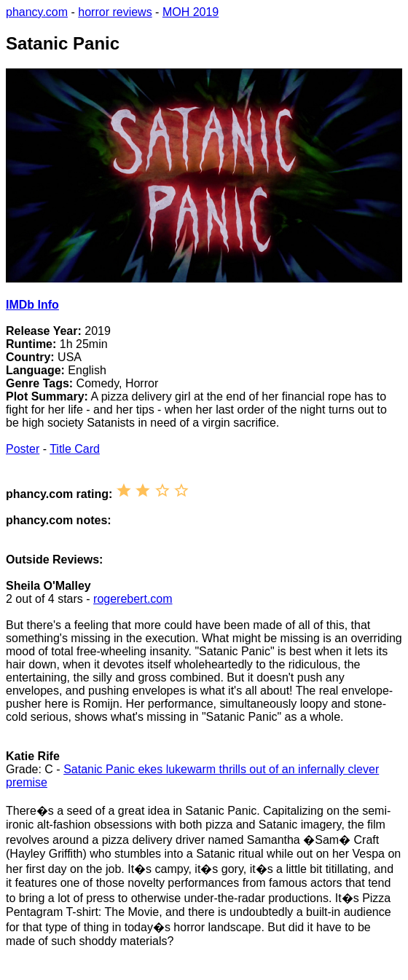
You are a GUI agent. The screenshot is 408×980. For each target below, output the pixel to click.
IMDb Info (32, 305)
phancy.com (37, 12)
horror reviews (115, 12)
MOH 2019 (191, 12)
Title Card (75, 449)
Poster (23, 449)
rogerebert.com (133, 599)
